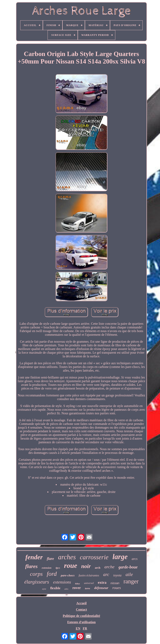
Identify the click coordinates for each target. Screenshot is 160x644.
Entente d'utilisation (81, 622)
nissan (115, 583)
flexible (55, 588)
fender (34, 557)
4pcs (58, 568)
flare (50, 559)
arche (109, 567)
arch (98, 568)
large (120, 557)
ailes (66, 589)
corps (36, 574)
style (44, 589)
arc (106, 574)
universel (89, 583)
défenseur (101, 588)
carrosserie (94, 557)
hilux (78, 584)
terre (87, 588)
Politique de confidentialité (81, 616)
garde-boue (128, 567)
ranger (131, 581)
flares (32, 566)
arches (67, 557)
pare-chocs (68, 575)
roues (117, 588)
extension (46, 568)
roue (71, 566)
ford (52, 574)
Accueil (82, 603)
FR (85, 628)
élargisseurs (37, 582)
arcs (135, 559)
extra (102, 582)
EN (78, 628)
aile (129, 574)
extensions (62, 582)
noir (86, 566)
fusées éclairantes (89, 575)
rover (77, 588)
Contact (81, 609)
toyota (117, 575)
